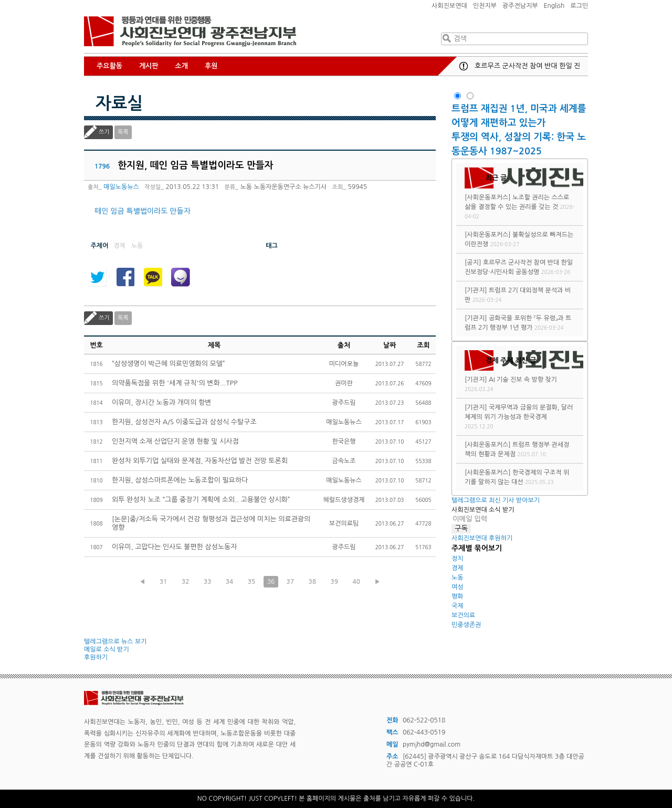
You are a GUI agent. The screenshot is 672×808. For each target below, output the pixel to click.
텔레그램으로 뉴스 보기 (115, 642)
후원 (211, 66)
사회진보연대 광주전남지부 (190, 32)
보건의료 (463, 615)
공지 (464, 66)
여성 (458, 587)
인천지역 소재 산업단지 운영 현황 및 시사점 (175, 441)
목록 (123, 132)
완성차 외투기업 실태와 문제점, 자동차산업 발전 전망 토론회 (200, 461)
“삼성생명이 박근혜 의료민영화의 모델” (169, 364)
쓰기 (104, 132)
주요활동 (109, 66)
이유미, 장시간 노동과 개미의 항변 (162, 402)
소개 (182, 66)
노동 (458, 578)
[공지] (473, 263)
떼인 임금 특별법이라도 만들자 (143, 211)
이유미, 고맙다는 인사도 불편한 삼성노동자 (174, 547)
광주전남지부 (520, 6)
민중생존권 (466, 625)
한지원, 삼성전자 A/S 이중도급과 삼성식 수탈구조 (184, 422)
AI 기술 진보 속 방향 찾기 (523, 380)
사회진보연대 (449, 6)
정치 (458, 559)
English (554, 6)
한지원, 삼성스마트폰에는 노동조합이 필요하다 (180, 480)
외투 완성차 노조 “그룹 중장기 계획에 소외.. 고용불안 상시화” (201, 500)
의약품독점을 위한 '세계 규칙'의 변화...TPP (175, 383)
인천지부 (485, 6)
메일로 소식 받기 (107, 649)
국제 (458, 606)
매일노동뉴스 (121, 187)
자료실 (119, 103)
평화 (458, 596)
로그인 (579, 6)
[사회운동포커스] (488, 197)
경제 (458, 568)
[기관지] (476, 290)
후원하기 (96, 657)
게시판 (149, 66)
